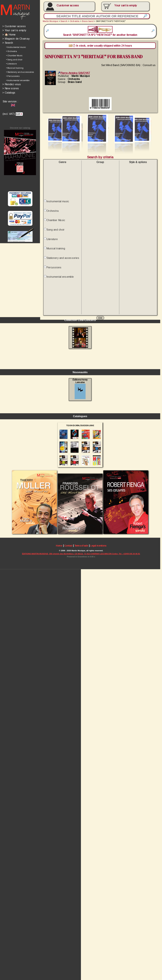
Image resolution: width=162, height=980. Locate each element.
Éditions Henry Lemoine (81, 617)
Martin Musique (51, 21)
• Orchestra (12, 52)
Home (60, 775)
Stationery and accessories (64, 261)
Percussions (55, 270)
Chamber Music (56, 223)
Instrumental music (58, 204)
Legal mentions (99, 775)
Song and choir (56, 232)
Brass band (89, 21)
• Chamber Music (14, 56)
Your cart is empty (14, 31)
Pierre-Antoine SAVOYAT (75, 74)
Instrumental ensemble (61, 280)
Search (8, 43)
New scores (11, 89)
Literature (53, 242)
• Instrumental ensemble (18, 81)
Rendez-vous (12, 85)
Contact (69, 775)
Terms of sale (82, 775)
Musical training (56, 251)
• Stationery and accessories (20, 73)
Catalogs (9, 94)
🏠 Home (9, 35)
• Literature (11, 64)
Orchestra (76, 21)
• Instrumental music (16, 48)
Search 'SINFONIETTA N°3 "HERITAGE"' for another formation (101, 32)
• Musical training (15, 69)
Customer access (68, 5)
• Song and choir (14, 60)
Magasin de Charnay (16, 39)
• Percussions (13, 77)
